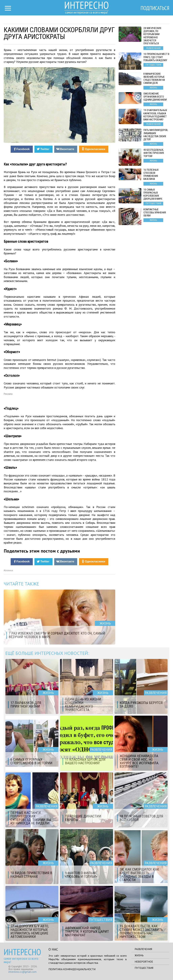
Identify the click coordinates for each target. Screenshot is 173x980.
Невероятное (144, 962)
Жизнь (139, 955)
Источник (8, 570)
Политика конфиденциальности (72, 969)
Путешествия (144, 968)
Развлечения (143, 949)
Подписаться (155, 8)
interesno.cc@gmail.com (22, 972)
